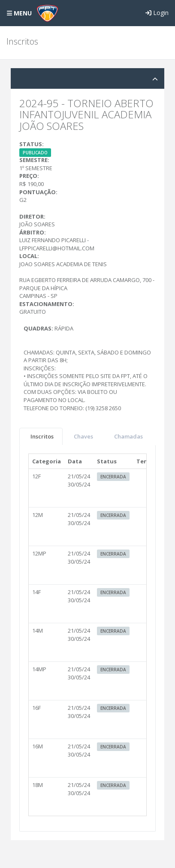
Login (157, 13)
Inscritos (42, 436)
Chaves (83, 436)
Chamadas (128, 436)
